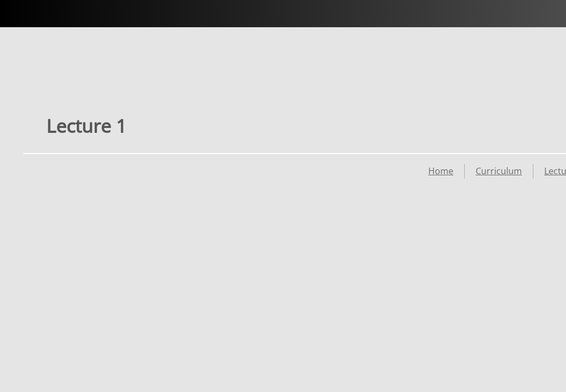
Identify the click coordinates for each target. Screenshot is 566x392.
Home (441, 171)
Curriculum (499, 171)
